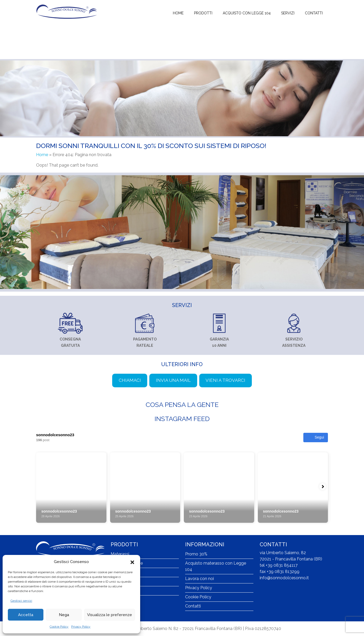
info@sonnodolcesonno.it (284, 578)
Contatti (314, 13)
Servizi (288, 13)
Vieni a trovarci (225, 380)
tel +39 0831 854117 (279, 565)
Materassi (120, 554)
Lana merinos (124, 591)
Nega (64, 615)
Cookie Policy (59, 627)
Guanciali (119, 572)
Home (178, 13)
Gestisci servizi (21, 601)
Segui (316, 438)
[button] (132, 562)
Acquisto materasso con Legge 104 (216, 566)
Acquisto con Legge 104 (247, 13)
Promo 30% (196, 554)
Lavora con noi (200, 579)
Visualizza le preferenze (110, 615)
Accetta (26, 615)
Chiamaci (130, 380)
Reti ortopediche (127, 563)
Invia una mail (173, 380)
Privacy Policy (81, 627)
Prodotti (203, 13)
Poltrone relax (124, 581)
